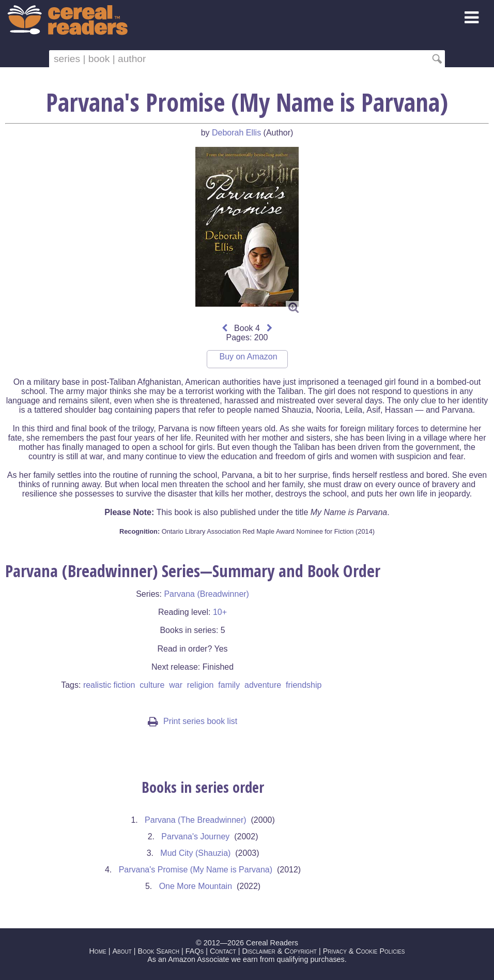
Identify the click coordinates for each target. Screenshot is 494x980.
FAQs (195, 951)
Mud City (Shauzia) (195, 853)
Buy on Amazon (248, 357)
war (176, 685)
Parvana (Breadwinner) (206, 594)
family (229, 685)
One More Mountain (196, 886)
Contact (223, 951)
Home (97, 951)
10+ (220, 612)
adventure (263, 685)
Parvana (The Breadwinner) (196, 820)
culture (152, 685)
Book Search (159, 951)
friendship (304, 685)
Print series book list (192, 721)
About (122, 951)
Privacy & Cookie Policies (364, 951)
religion (200, 685)
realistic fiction (109, 685)
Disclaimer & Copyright (279, 951)
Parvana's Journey (195, 836)
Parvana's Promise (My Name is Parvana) (196, 870)
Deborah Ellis (236, 133)
